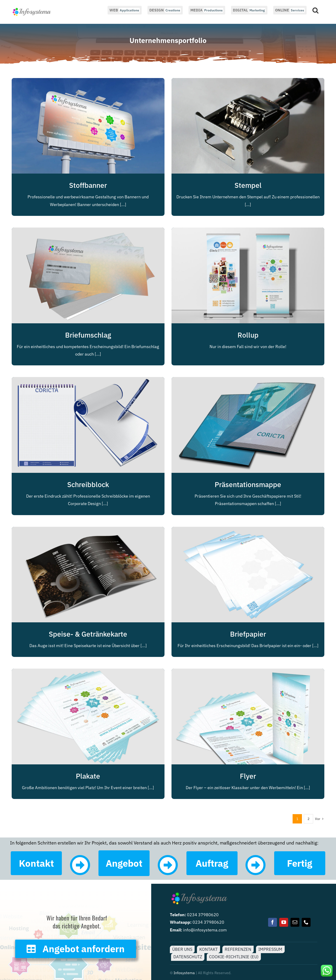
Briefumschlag (88, 335)
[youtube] (284, 922)
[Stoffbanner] (88, 82)
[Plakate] (88, 672)
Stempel (248, 185)
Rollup (248, 335)
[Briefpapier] (248, 530)
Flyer (248, 776)
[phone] (306, 922)
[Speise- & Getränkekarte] (88, 530)
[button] (315, 10)
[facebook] (273, 922)
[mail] (295, 922)
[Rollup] (248, 231)
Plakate (88, 776)
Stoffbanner (88, 185)
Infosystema (184, 973)
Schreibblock (88, 484)
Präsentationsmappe (248, 484)
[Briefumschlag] (88, 231)
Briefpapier (248, 634)
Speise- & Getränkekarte (88, 634)
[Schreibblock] (88, 381)
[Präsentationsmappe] (248, 381)
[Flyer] (248, 672)
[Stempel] (248, 82)
